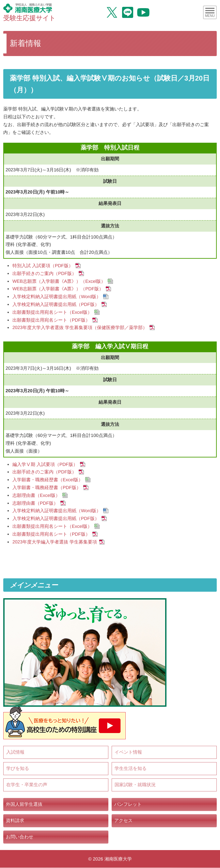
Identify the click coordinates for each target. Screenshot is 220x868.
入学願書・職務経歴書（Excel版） (48, 480)
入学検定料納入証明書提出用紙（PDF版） (56, 304)
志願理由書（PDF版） (35, 503)
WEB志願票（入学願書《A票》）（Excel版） (59, 281)
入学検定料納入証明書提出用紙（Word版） (57, 297)
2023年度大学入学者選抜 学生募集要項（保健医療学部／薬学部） (80, 327)
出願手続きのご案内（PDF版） (44, 273)
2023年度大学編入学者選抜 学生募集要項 (55, 542)
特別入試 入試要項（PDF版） (43, 266)
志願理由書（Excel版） (36, 495)
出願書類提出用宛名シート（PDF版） (51, 320)
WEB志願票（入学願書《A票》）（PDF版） (58, 289)
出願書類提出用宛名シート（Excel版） (52, 312)
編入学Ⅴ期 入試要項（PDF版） (45, 464)
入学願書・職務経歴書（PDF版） (47, 487)
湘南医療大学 (118, 859)
